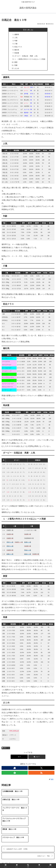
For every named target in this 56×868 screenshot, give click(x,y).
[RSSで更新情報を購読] (41, 773)
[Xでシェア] (19, 757)
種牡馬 (17, 50)
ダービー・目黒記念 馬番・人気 (26, 56)
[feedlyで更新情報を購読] (15, 773)
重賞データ (6, 748)
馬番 (16, 66)
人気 (16, 38)
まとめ (17, 69)
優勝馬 (17, 34)
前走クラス (18, 47)
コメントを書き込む (28, 844)
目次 (25, 30)
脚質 (16, 62)
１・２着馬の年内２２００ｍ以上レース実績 (30, 59)
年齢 (16, 41)
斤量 (16, 44)
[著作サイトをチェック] (15, 768)
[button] (37, 757)
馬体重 (17, 53)
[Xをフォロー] (41, 768)
